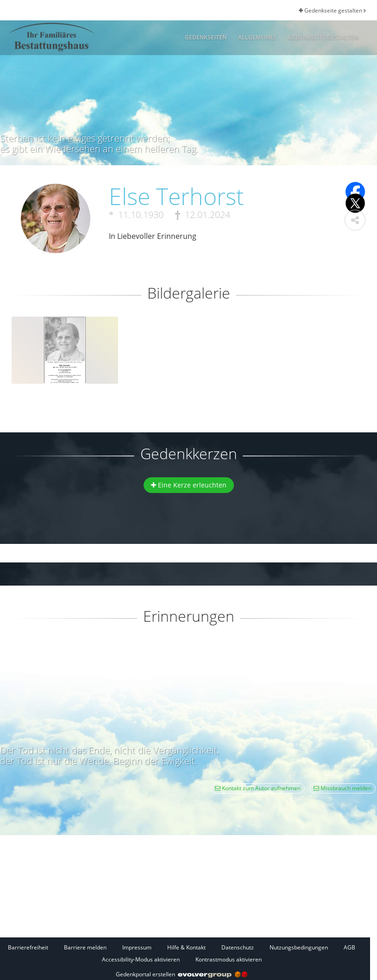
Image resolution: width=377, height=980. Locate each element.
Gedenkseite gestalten (332, 10)
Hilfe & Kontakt (186, 947)
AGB (349, 947)
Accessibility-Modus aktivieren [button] (141, 959)
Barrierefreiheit (28, 947)
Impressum (137, 947)
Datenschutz (238, 947)
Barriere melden (85, 947)
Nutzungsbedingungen (299, 947)
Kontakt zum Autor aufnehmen (258, 788)
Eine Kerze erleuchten (189, 485)
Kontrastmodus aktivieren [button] (229, 959)
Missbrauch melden (342, 788)
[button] (355, 220)
